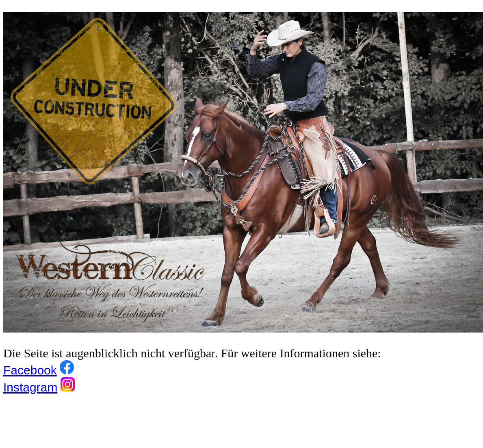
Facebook (30, 370)
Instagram (30, 387)
